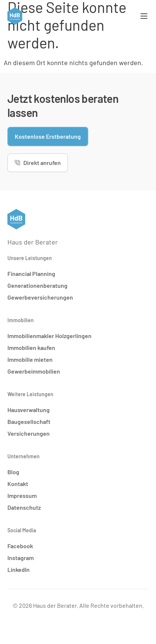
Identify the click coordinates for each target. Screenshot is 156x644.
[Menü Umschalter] (144, 16)
